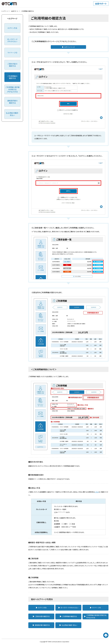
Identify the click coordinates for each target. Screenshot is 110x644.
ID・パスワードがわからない (68, 608)
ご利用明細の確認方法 (68, 616)
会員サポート (15, 11)
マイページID (95, 608)
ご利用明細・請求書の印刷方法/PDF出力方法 (95, 616)
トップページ (5, 11)
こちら (97, 492)
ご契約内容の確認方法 (41, 616)
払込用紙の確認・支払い (68, 625)
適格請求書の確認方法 (41, 625)
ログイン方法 (41, 608)
